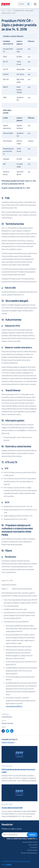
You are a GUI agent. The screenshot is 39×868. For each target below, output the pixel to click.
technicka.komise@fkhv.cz (14, 706)
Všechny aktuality (8, 742)
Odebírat (32, 835)
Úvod (3, 11)
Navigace (35, 4)
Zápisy (9, 11)
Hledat (28, 4)
